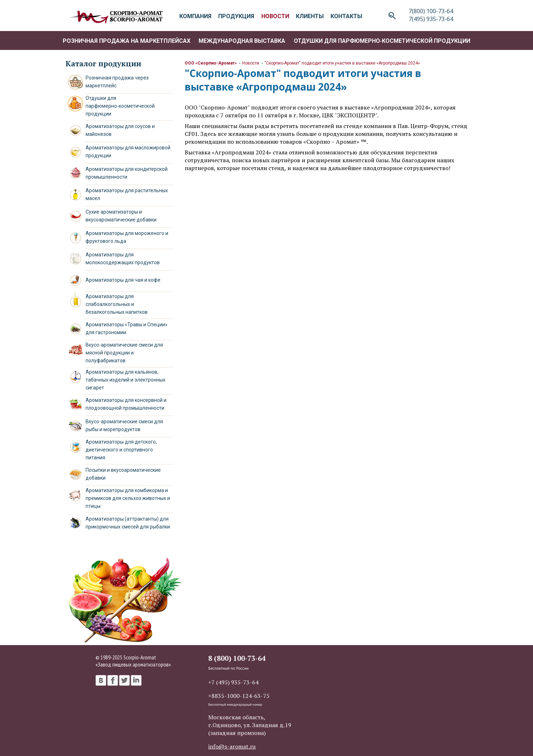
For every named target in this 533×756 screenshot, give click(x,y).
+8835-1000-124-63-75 (239, 696)
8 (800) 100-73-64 (237, 658)
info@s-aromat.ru (232, 746)
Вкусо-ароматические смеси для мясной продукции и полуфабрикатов (124, 353)
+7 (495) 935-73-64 (233, 682)
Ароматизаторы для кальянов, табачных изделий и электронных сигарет (125, 380)
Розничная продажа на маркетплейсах (127, 41)
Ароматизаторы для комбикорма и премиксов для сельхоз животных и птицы (128, 498)
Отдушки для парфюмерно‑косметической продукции (382, 41)
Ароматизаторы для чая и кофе (123, 280)
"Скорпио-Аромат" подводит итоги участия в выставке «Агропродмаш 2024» (342, 63)
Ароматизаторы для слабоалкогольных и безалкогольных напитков (117, 304)
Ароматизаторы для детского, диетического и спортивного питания (121, 450)
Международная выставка (242, 41)
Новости (251, 63)
